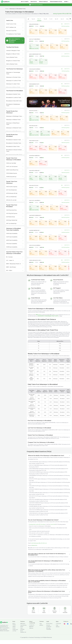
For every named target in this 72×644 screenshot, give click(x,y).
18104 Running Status (65, 187)
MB (43, 26)
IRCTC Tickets (25, 2)
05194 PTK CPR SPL (34, 111)
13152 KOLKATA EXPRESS (35, 69)
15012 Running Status (65, 202)
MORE (66, 2)
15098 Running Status (65, 86)
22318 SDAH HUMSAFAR (35, 156)
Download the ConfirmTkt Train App (37, 524)
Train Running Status (56, 2)
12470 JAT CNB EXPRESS (35, 39)
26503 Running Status (65, 56)
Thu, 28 (45, 19)
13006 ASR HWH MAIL (35, 24)
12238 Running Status (65, 232)
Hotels (14, 628)
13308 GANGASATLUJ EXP (36, 260)
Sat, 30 (56, 19)
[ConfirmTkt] (4, 623)
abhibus (41, 625)
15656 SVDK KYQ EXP (34, 141)
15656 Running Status (65, 143)
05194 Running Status (65, 113)
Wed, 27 (39, 19)
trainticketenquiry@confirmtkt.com (39, 543)
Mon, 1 (68, 19)
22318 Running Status (65, 158)
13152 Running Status (65, 71)
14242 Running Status (65, 173)
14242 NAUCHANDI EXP (35, 171)
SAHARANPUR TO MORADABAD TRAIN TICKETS (48, 316)
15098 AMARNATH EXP (35, 84)
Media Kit (31, 627)
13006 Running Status (65, 26)
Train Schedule (43, 2)
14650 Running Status (65, 217)
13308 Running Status (65, 262)
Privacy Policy (49, 624)
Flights (14, 626)
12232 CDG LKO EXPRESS (35, 245)
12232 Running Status (65, 247)
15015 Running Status (65, 128)
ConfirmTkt (53, 524)
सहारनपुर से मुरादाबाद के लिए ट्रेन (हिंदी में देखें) (62, 14)
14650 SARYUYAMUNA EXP (36, 215)
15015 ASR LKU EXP (34, 126)
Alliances (31, 628)
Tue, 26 (33, 19)
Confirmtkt (58, 624)
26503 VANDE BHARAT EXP (36, 54)
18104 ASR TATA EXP (34, 185)
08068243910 (34, 545)
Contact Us (32, 625)
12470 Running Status (65, 41)
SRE (33, 26)
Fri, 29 (51, 19)
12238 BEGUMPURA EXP (35, 230)
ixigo (41, 624)
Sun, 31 (62, 19)
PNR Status (34, 2)
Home (7, 9)
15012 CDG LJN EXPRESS (35, 200)
